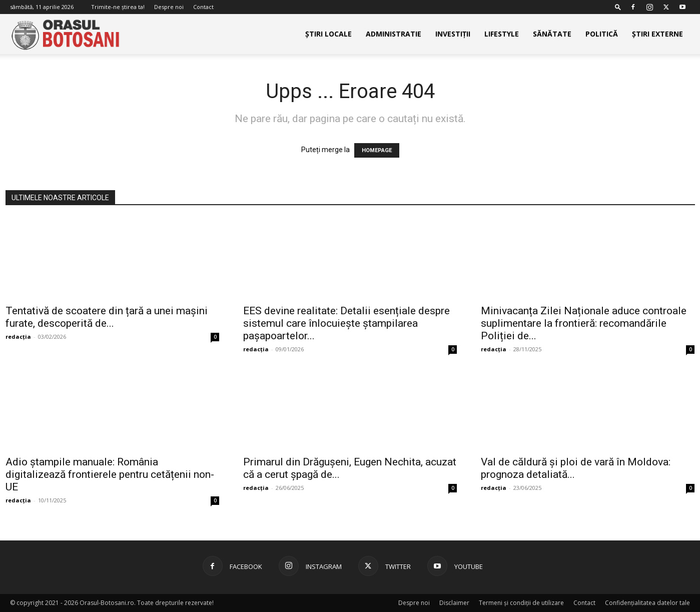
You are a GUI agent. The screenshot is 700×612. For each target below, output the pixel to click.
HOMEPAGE (377, 150)
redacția (18, 337)
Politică (602, 34)
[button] (618, 7)
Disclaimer (454, 603)
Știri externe (657, 34)
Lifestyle (502, 34)
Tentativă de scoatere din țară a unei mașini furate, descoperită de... (107, 317)
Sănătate (552, 34)
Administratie (394, 34)
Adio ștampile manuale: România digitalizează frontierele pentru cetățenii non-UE (110, 474)
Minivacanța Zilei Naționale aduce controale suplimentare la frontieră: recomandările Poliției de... (584, 323)
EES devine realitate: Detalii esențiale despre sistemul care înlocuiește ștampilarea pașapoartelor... (346, 323)
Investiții (453, 34)
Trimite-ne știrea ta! (118, 7)
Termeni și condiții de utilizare (521, 603)
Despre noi (169, 7)
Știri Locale (328, 34)
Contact (203, 7)
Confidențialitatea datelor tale (647, 603)
